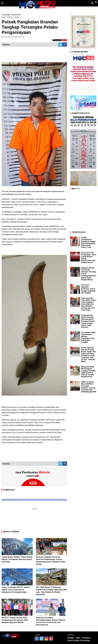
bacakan (57, 40)
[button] (96, 1)
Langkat (17, 17)
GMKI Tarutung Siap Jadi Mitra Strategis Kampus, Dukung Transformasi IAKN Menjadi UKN (89, 387)
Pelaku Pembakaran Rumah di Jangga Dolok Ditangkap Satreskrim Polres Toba (88, 242)
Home (4, 17)
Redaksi (71, 638)
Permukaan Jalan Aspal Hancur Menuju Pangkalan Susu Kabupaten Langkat (88, 337)
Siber (78, 638)
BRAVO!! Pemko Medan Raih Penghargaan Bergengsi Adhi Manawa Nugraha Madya (15, 620)
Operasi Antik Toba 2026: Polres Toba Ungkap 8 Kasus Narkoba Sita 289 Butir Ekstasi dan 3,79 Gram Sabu (89, 304)
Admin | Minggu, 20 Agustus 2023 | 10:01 (13, 37)
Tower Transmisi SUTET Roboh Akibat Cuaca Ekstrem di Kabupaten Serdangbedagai (16, 590)
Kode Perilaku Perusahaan (79, 640)
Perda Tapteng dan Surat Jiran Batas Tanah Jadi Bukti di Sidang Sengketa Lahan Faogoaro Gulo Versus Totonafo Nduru (88, 355)
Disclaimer (86, 638)
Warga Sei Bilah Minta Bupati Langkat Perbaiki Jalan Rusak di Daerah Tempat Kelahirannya (88, 372)
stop (64, 40)
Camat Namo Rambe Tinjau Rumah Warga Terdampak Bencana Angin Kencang (17, 559)
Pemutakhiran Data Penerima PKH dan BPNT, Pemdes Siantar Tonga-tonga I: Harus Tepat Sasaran (88, 321)
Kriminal (10, 17)
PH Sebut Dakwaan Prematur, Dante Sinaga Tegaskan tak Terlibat (88, 289)
